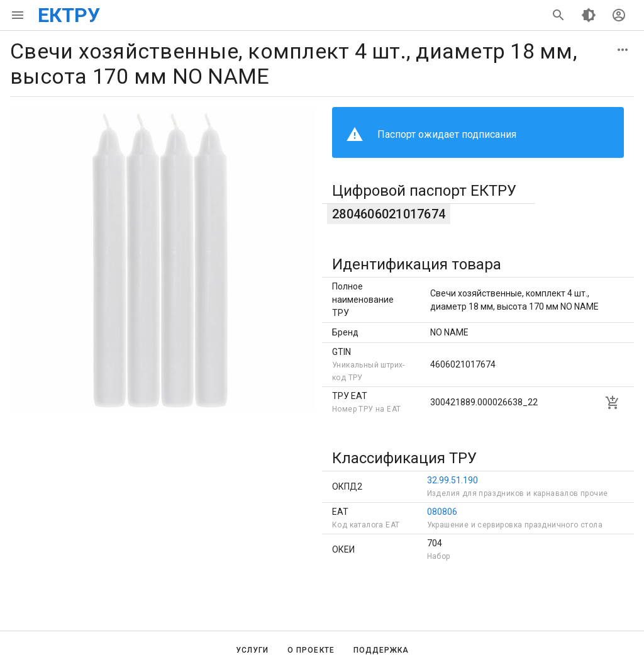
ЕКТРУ (69, 15)
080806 (442, 512)
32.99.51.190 (452, 480)
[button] (623, 50)
